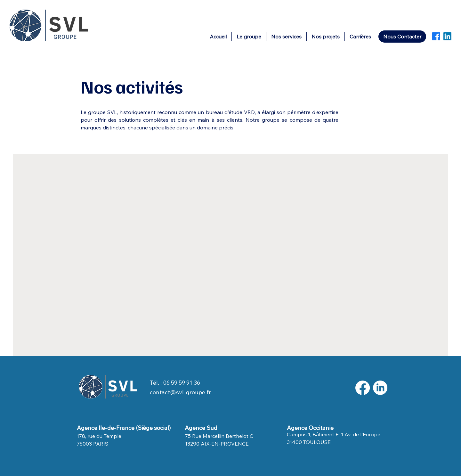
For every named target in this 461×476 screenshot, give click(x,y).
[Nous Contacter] (402, 37)
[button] (286, 37)
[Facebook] (436, 36)
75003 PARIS (93, 444)
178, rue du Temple (99, 436)
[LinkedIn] (447, 36)
